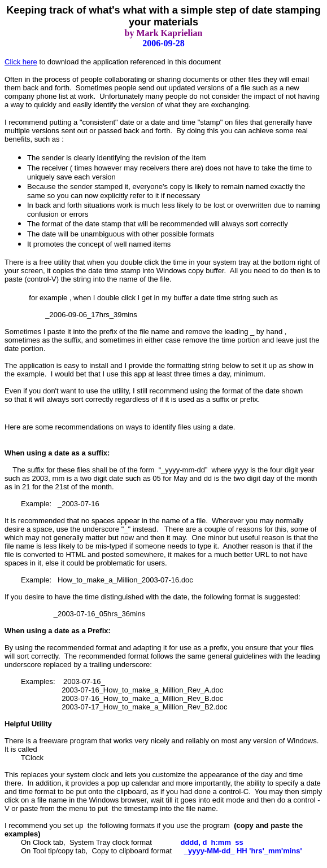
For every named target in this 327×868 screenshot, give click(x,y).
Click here (21, 62)
